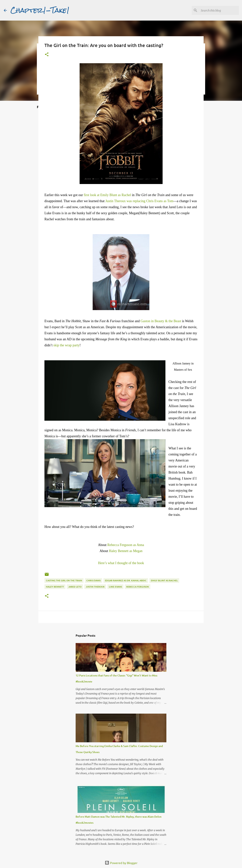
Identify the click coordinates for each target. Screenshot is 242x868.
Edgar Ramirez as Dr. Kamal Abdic (126, 580)
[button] (47, 55)
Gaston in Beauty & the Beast (161, 321)
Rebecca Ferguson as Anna (126, 545)
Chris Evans (93, 580)
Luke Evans (115, 587)
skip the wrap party (66, 345)
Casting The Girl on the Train (64, 580)
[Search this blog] (219, 10)
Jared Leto (75, 587)
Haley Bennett (55, 587)
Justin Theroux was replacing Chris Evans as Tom (140, 201)
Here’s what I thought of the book (121, 563)
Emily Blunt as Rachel (164, 580)
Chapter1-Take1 (40, 10)
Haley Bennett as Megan (126, 551)
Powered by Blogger (121, 863)
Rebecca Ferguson (138, 587)
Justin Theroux (95, 587)
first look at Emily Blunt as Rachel (107, 195)
